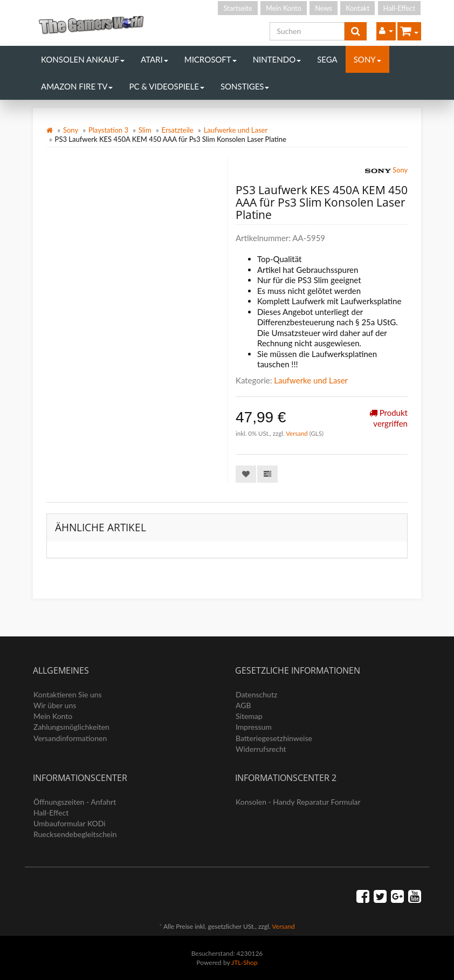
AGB (243, 705)
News (324, 8)
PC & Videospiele (166, 86)
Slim (145, 130)
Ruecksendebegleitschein (75, 834)
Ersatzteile (178, 130)
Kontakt (357, 8)
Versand (298, 433)
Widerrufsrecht (261, 749)
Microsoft (211, 59)
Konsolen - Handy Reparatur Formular (298, 802)
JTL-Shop (245, 962)
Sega (327, 59)
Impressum (254, 727)
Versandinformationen (70, 738)
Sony (367, 59)
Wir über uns (55, 705)
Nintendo (277, 59)
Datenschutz (256, 694)
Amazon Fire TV (77, 86)
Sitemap (249, 716)
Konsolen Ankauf (83, 59)
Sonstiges (245, 86)
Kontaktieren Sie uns (68, 694)
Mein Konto (284, 8)
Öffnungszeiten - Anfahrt (75, 802)
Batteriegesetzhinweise (274, 738)
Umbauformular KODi (70, 823)
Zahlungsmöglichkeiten (71, 727)
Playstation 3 (108, 130)
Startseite (238, 8)
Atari (154, 59)
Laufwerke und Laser (236, 130)
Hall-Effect (399, 8)
